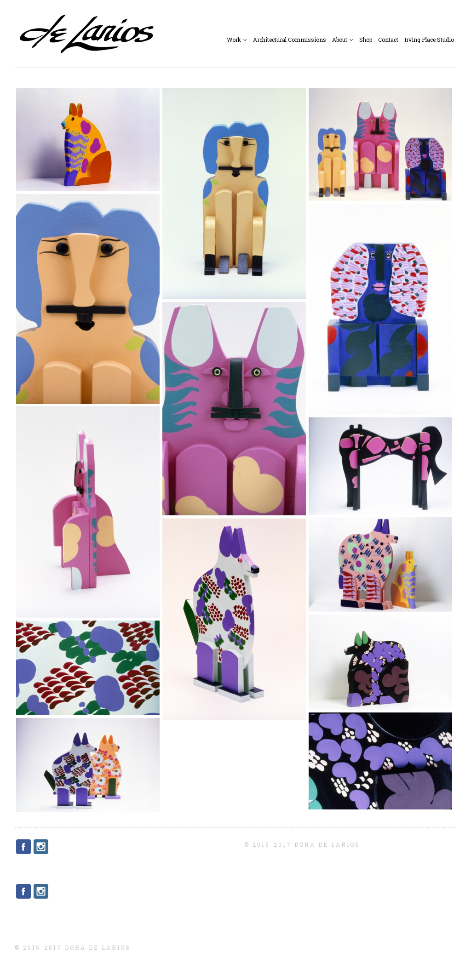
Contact (388, 40)
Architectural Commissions (290, 40)
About (343, 40)
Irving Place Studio (429, 40)
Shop (366, 40)
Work (237, 40)
